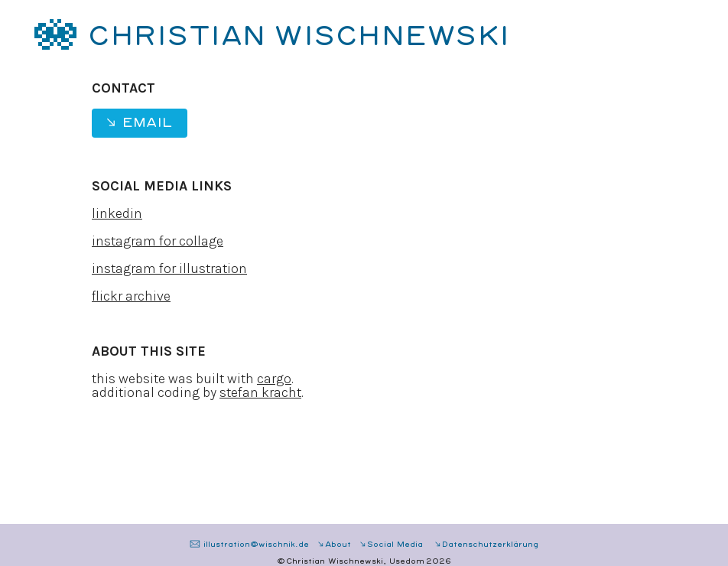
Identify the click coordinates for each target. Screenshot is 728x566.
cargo (274, 379)
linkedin (117, 213)
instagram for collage (158, 241)
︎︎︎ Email (138, 123)
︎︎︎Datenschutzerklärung (486, 545)
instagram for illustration (169, 268)
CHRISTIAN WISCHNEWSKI (299, 37)
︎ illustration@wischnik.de (249, 545)
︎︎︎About (334, 545)
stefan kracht (260, 392)
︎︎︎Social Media (392, 545)
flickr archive (131, 296)
